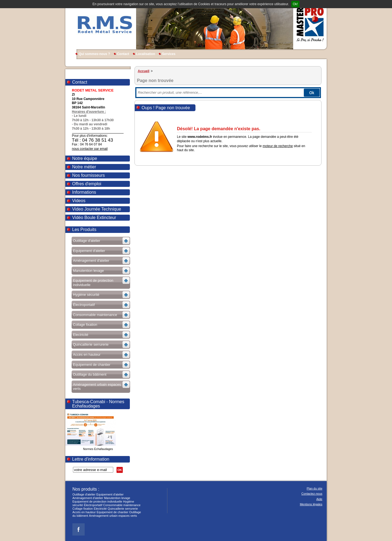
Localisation (146, 54)
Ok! (295, 4)
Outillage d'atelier (84, 494)
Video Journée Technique (97, 209)
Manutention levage (117, 498)
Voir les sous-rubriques (100, 241)
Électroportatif (93, 505)
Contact (123, 54)
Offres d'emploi (87, 184)
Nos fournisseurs (88, 175)
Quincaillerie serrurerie (123, 509)
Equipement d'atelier (110, 494)
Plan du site (315, 488)
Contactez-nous (312, 494)
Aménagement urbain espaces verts (113, 516)
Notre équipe (85, 158)
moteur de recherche (278, 146)
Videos (79, 201)
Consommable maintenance (122, 505)
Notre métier (84, 167)
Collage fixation (83, 509)
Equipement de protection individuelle (97, 502)
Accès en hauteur (84, 512)
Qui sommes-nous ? (94, 54)
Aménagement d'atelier (88, 498)
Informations (84, 192)
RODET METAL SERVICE (104, 25)
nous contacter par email (90, 149)
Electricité (100, 509)
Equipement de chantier (112, 512)
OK (120, 470)
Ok (312, 93)
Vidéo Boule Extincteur (94, 218)
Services (169, 54)
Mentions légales (311, 504)
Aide (319, 499)
